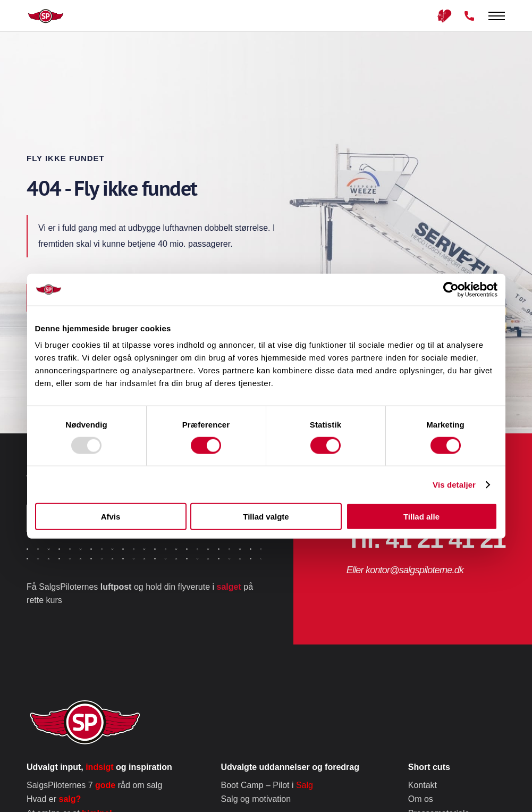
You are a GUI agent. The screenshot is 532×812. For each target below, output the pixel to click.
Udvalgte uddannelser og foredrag (290, 767)
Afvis (111, 517)
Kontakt (423, 785)
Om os (421, 799)
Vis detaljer (454, 484)
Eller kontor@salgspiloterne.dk (405, 570)
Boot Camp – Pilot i (267, 785)
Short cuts (429, 767)
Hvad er (54, 799)
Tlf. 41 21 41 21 (426, 539)
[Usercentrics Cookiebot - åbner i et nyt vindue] (451, 289)
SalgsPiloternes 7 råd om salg (94, 785)
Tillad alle (421, 517)
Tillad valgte (266, 517)
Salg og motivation (256, 799)
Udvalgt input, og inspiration (99, 767)
